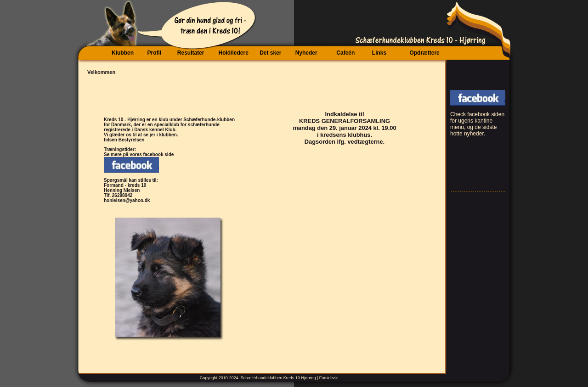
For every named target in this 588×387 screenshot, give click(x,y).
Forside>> (329, 378)
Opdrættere (424, 53)
